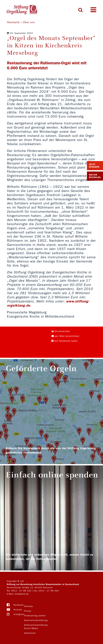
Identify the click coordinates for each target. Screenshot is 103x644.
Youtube (18, 610)
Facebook (19, 605)
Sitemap (28, 606)
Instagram (19, 614)
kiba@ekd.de (22, 594)
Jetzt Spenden (94, 166)
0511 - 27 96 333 (21, 591)
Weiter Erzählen (95, 176)
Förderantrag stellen (35, 616)
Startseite (13, 22)
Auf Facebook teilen (65, 341)
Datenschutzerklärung (36, 620)
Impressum (30, 633)
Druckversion (61, 331)
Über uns (29, 22)
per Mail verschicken (65, 336)
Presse (28, 611)
